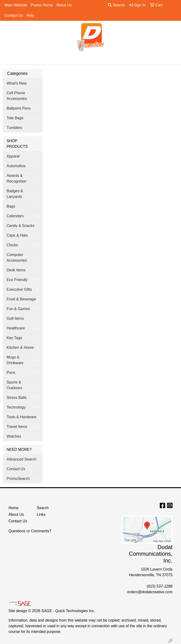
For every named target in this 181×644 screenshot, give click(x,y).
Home (14, 508)
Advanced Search (21, 459)
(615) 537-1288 (160, 586)
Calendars (15, 216)
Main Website (16, 5)
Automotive (16, 166)
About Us (64, 5)
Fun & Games (18, 309)
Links (41, 514)
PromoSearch (18, 479)
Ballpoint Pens (19, 108)
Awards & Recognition (17, 178)
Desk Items (16, 270)
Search (116, 5)
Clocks (12, 245)
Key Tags (14, 338)
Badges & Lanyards (15, 194)
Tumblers (14, 128)
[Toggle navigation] (7, 59)
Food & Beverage (21, 299)
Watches (14, 436)
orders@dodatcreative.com (150, 592)
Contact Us (14, 15)
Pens (11, 373)
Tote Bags (15, 118)
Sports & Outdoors (14, 385)
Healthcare (16, 328)
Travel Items (17, 427)
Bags (11, 206)
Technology (16, 407)
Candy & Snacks (21, 226)
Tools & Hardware (21, 417)
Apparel (13, 156)
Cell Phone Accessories (17, 96)
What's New (17, 83)
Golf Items (15, 318)
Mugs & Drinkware (15, 360)
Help (30, 15)
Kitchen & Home (20, 348)
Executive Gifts (19, 289)
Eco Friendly (17, 280)
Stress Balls (16, 398)
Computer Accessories (17, 258)
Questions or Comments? (30, 531)
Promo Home (42, 5)
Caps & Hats (17, 235)
